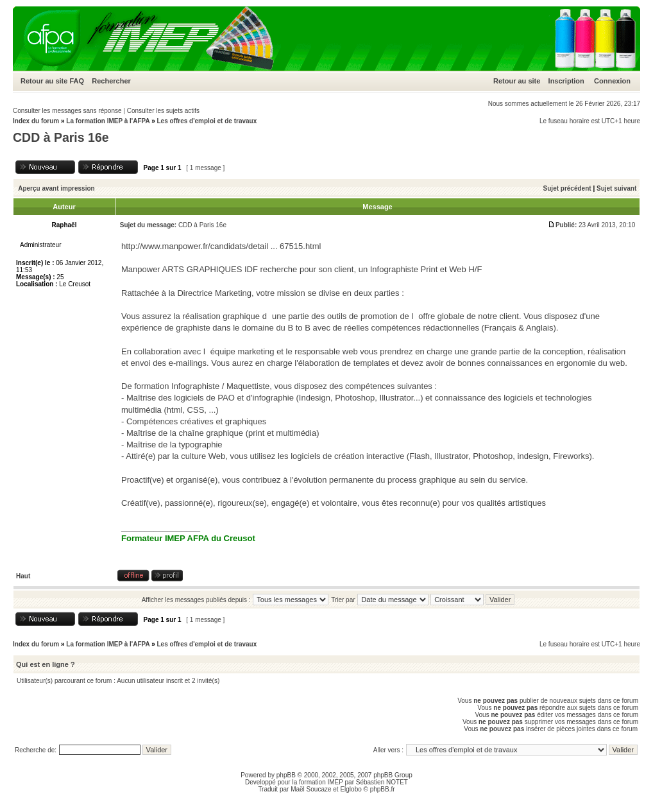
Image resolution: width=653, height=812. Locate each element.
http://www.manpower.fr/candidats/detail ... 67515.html (221, 246)
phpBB (286, 775)
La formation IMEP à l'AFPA (108, 121)
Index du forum (36, 121)
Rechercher (111, 81)
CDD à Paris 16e (61, 137)
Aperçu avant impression (56, 188)
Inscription (566, 81)
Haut (23, 576)
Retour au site (44, 81)
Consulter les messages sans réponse (67, 111)
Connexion (612, 81)
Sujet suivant (616, 188)
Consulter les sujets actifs (163, 111)
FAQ (77, 81)
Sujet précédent (567, 188)
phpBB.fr (383, 789)
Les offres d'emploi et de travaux (207, 121)
